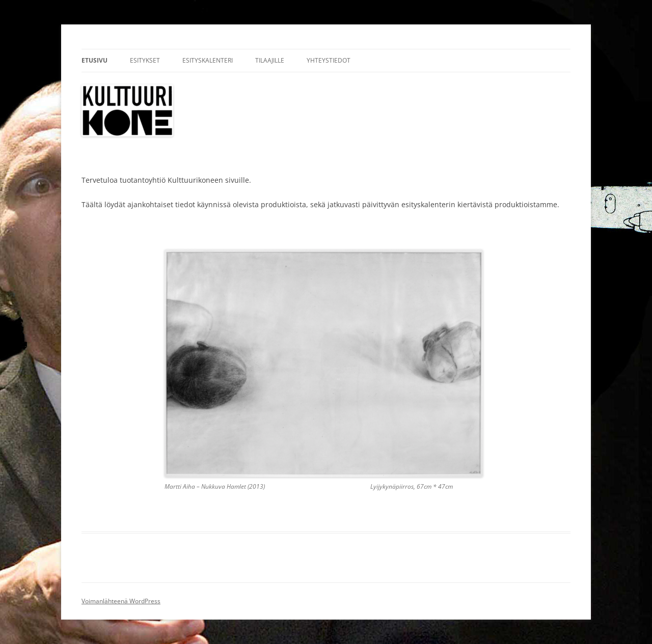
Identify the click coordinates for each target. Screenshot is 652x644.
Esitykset (145, 60)
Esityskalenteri (208, 60)
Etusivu (94, 60)
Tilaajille (270, 60)
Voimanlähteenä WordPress (121, 601)
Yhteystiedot (329, 60)
